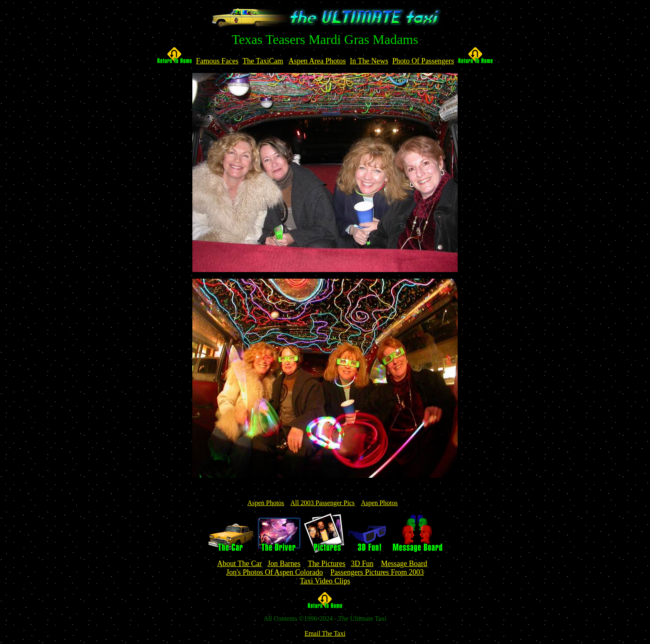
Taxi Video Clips (325, 581)
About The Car (240, 564)
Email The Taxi (325, 633)
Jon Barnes (284, 564)
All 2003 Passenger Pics (322, 503)
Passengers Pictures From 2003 (377, 572)
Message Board (404, 564)
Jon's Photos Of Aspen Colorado (275, 572)
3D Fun (362, 564)
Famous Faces (217, 61)
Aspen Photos (266, 503)
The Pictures (326, 564)
